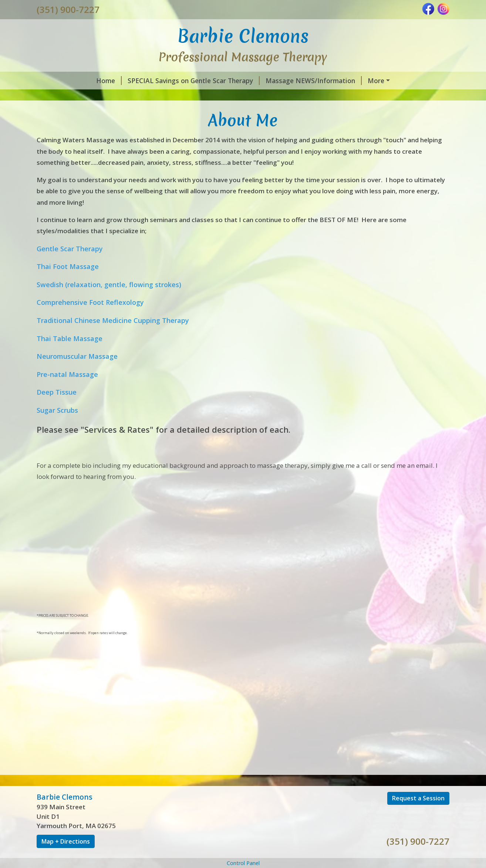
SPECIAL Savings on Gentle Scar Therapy (140, 81)
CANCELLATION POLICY (84, 127)
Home (55, 81)
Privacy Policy (152, 127)
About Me (331, 96)
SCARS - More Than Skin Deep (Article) (243, 96)
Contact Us (377, 96)
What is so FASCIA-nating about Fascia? (108, 96)
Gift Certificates (135, 112)
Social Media (263, 112)
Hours (306, 112)
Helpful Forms (350, 112)
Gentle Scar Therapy (349, 81)
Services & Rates (72, 112)
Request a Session (418, 845)
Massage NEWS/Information (260, 81)
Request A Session (202, 112)
